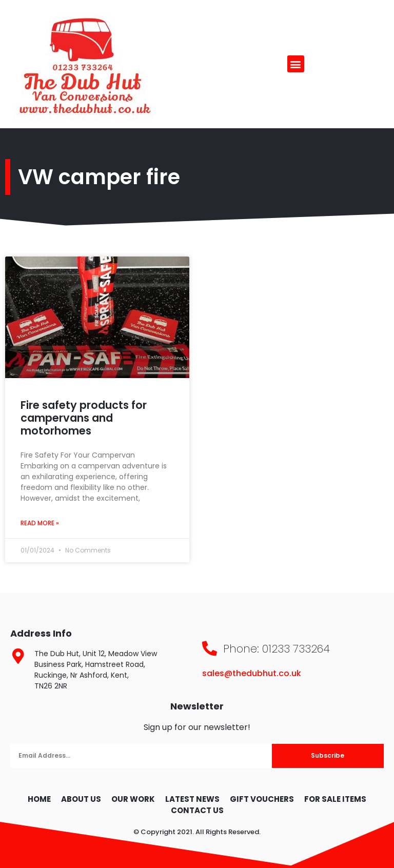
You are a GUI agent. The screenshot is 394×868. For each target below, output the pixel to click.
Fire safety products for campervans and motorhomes (84, 418)
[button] (296, 64)
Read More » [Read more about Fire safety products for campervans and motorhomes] (40, 523)
